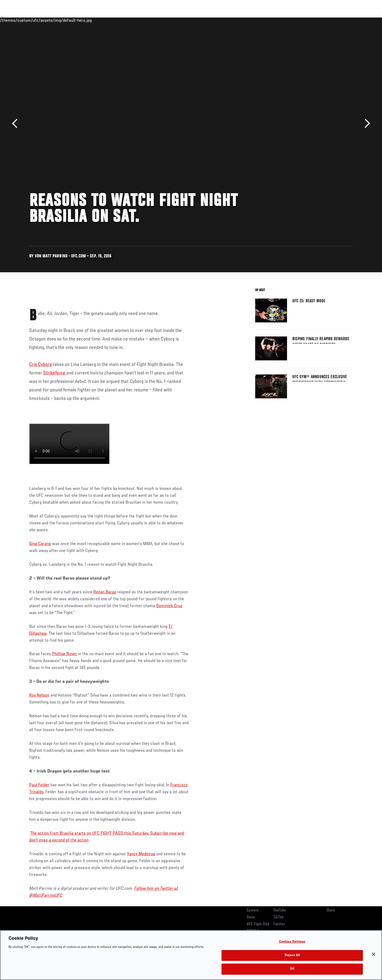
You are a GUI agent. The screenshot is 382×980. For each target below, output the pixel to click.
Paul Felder (39, 785)
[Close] (374, 954)
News (90, 20)
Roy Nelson (39, 696)
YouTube (280, 910)
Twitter (279, 924)
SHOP (341, 20)
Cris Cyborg (40, 365)
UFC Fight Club (258, 924)
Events (23, 20)
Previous (17, 124)
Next (365, 124)
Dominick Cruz (169, 606)
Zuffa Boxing (318, 20)
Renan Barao (105, 592)
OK (292, 969)
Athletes (69, 20)
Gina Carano (40, 544)
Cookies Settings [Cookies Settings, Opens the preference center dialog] (292, 942)
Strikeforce (55, 373)
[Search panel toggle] (356, 20)
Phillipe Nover (64, 654)
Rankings (46, 20)
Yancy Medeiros (141, 854)
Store (251, 917)
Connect (271, 20)
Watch (292, 20)
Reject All (292, 955)
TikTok (278, 917)
